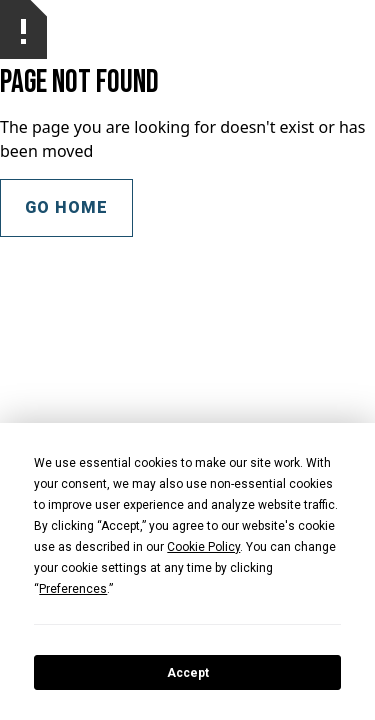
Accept (188, 673)
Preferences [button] (73, 589)
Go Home (66, 207)
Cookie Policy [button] (203, 547)
